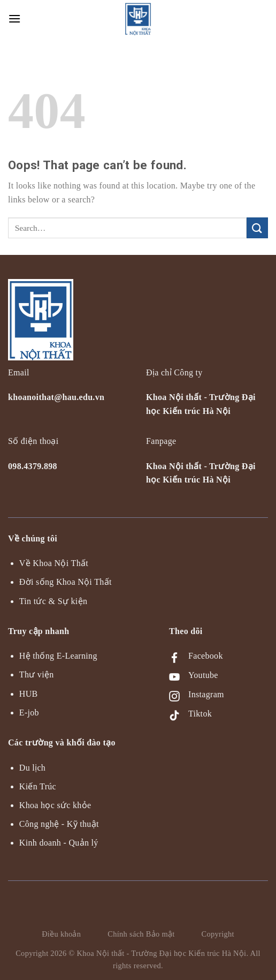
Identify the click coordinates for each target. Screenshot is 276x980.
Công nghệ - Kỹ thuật (59, 824)
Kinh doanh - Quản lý (59, 843)
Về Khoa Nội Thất (54, 563)
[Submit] (257, 228)
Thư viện (37, 674)
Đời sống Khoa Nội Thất (66, 582)
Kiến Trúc (38, 786)
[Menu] (15, 18)
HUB (29, 694)
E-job (29, 713)
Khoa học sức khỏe (55, 805)
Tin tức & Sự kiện (53, 601)
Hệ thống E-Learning (58, 656)
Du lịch (32, 768)
